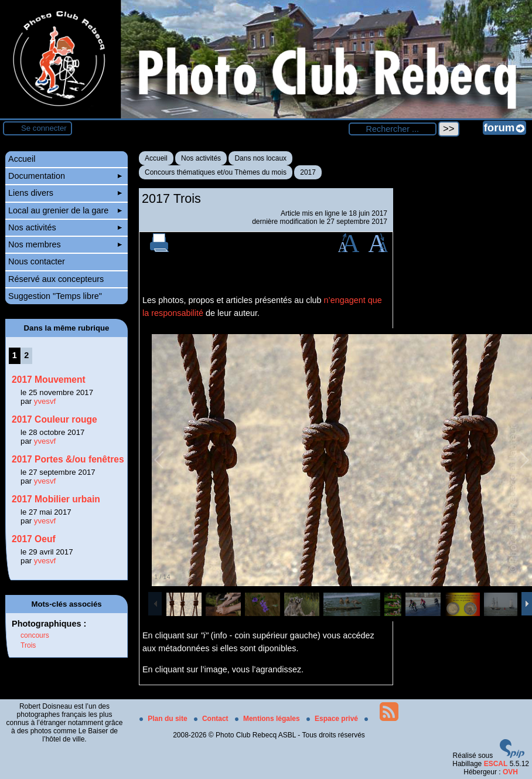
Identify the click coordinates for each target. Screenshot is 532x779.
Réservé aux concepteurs (56, 279)
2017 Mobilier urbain (56, 499)
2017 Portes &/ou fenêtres (68, 459)
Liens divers (65, 193)
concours (35, 635)
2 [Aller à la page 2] (26, 355)
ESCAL (496, 764)
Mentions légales (268, 719)
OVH (510, 772)
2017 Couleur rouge (54, 419)
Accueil (156, 158)
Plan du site (164, 719)
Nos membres (65, 244)
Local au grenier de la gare (65, 210)
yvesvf (45, 401)
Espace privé (333, 719)
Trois (28, 645)
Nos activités (201, 158)
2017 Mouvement (49, 380)
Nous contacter (37, 261)
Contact (212, 719)
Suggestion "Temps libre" (55, 296)
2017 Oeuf (34, 539)
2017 (308, 172)
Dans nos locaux (260, 158)
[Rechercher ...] (393, 129)
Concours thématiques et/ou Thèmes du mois (216, 172)
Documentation (65, 176)
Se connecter (44, 128)
